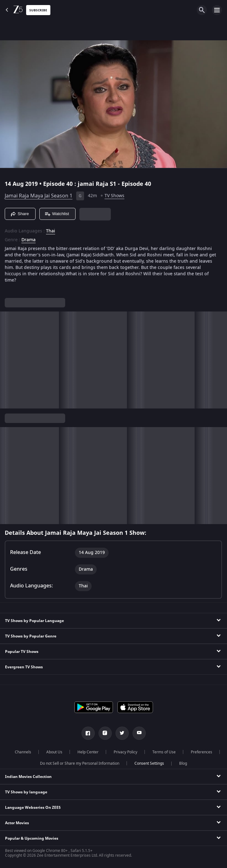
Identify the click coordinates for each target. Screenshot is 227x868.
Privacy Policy (125, 752)
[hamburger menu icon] (217, 10)
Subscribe (38, 10)
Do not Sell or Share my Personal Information (80, 763)
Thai (51, 231)
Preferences (201, 752)
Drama (28, 240)
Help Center (88, 752)
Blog (183, 763)
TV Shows (114, 196)
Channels (23, 752)
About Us (54, 752)
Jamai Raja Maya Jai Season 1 (39, 196)
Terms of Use (164, 752)
